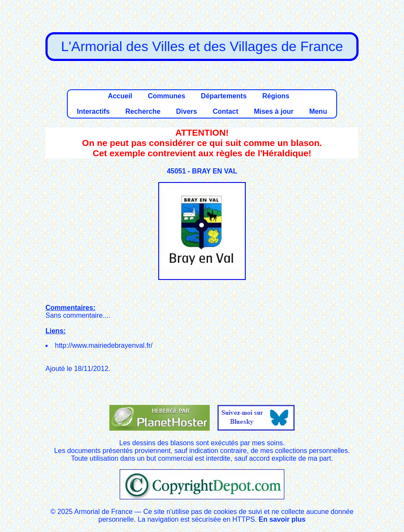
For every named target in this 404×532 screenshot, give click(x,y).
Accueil (120, 96)
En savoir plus (282, 519)
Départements (224, 96)
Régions (276, 96)
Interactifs (93, 111)
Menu (318, 111)
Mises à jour (274, 111)
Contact (226, 111)
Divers (187, 111)
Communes (167, 96)
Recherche (143, 111)
